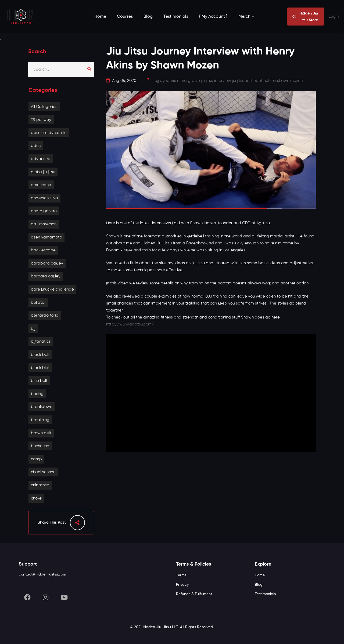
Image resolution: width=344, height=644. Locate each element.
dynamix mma (173, 81)
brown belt (41, 433)
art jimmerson (44, 224)
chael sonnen (43, 472)
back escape (43, 250)
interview (223, 81)
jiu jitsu (238, 81)
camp (36, 459)
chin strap (40, 485)
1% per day (41, 120)
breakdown (42, 407)
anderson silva (44, 198)
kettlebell (254, 81)
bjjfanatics (41, 341)
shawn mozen (290, 81)
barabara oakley (47, 263)
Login (334, 17)
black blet (40, 368)
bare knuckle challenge (52, 289)
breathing (40, 420)
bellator (38, 303)
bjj (33, 329)
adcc (36, 146)
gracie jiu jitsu (200, 81)
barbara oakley (46, 276)
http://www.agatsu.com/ (130, 324)
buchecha (40, 446)
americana (41, 185)
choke (36, 498)
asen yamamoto (46, 237)
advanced (41, 159)
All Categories (44, 107)
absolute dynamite (49, 133)
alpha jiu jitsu (43, 172)
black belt (40, 355)
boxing (37, 394)
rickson (270, 81)
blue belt (39, 381)
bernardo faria (45, 315)
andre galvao (44, 211)
